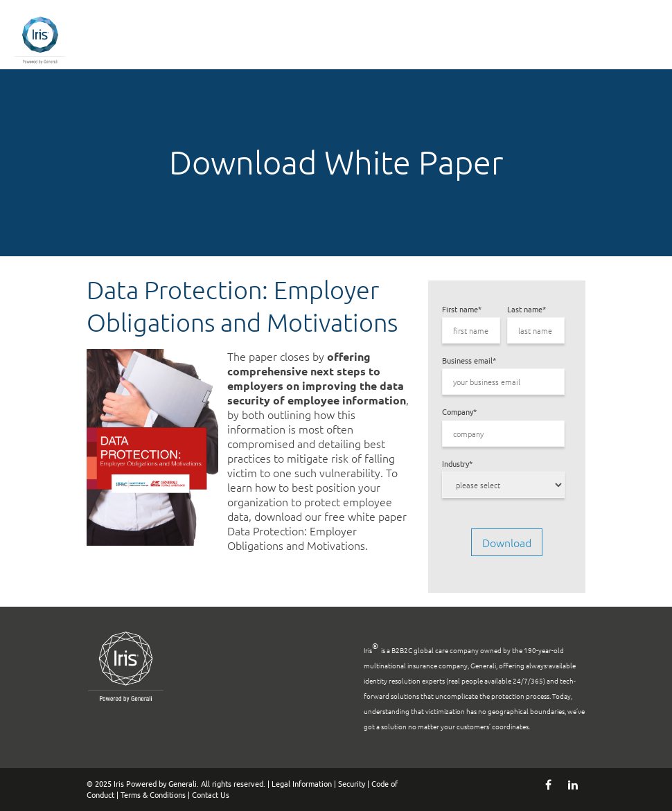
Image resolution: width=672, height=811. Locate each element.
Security (352, 783)
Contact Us (211, 794)
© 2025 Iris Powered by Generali (142, 783)
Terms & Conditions (153, 794)
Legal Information (302, 783)
